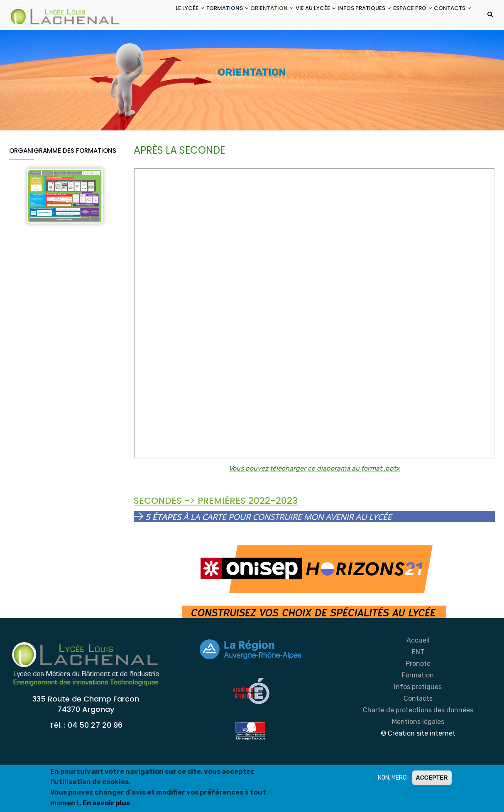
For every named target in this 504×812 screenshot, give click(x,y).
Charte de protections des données (418, 743)
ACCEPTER (432, 778)
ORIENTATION (246, 16)
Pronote (418, 697)
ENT (418, 685)
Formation (418, 708)
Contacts (418, 732)
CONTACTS (156, 47)
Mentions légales (418, 755)
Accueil (418, 673)
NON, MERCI (393, 778)
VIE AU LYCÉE (296, 16)
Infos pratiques (418, 720)
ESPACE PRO (405, 16)
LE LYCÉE (152, 16)
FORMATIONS (195, 16)
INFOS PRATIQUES (350, 16)
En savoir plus (106, 803)
